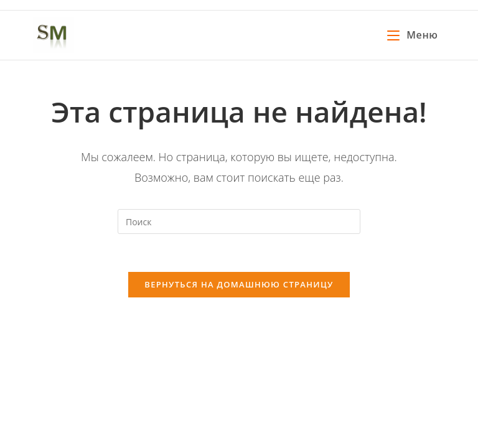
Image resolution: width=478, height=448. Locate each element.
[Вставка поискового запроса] (239, 222)
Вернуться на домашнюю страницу (239, 284)
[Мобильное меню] (412, 35)
